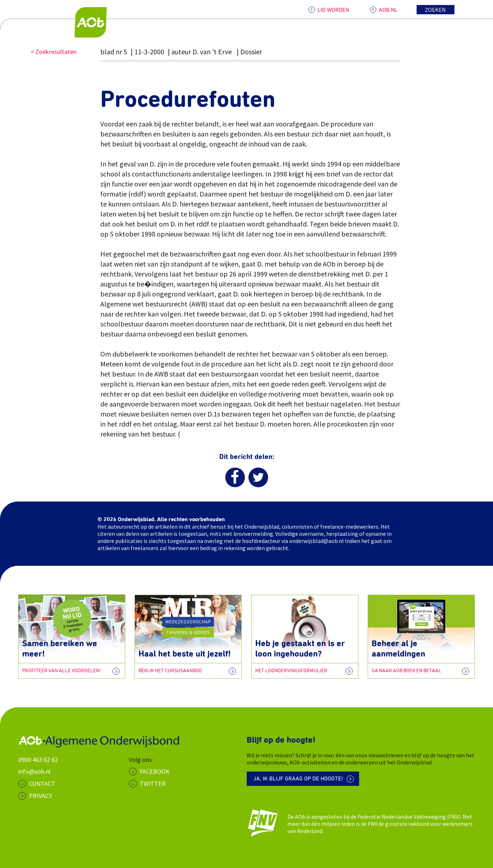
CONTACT (42, 784)
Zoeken (435, 10)
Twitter (153, 784)
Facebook (155, 771)
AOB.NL (388, 10)
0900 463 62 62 (38, 759)
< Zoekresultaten (54, 52)
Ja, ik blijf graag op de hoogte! (299, 779)
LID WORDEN (333, 10)
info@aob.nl (34, 771)
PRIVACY (41, 795)
